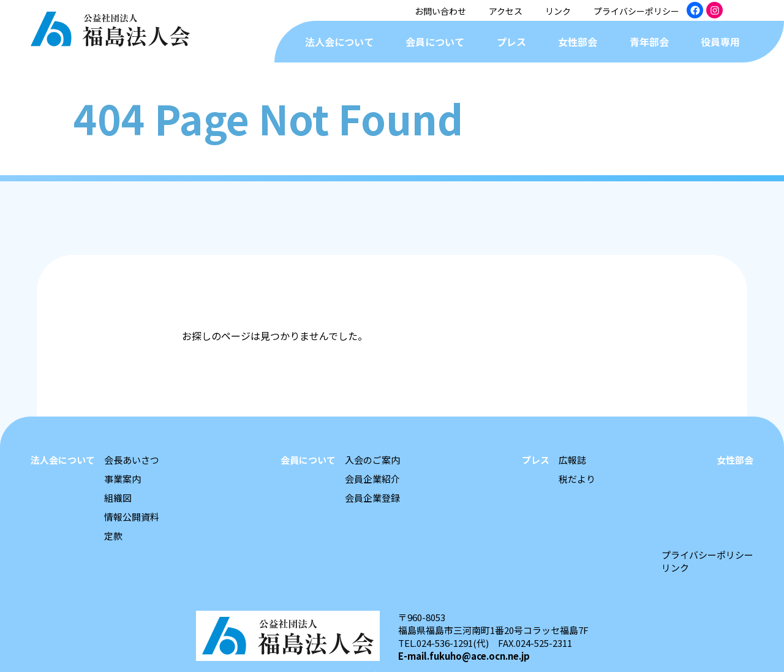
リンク (558, 11)
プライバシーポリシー (636, 11)
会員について (435, 42)
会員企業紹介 (372, 479)
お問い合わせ (440, 11)
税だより (577, 479)
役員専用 (720, 42)
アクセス (506, 11)
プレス (511, 42)
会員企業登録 (372, 498)
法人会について (339, 42)
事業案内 (123, 479)
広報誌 (572, 460)
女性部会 (578, 42)
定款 (113, 536)
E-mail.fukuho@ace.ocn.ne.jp (464, 656)
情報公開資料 (132, 517)
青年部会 (649, 42)
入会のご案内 (372, 460)
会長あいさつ (132, 460)
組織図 (118, 498)
